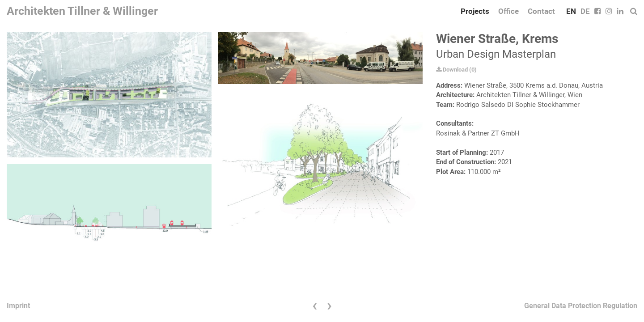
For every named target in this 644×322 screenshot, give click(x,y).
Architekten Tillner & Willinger (82, 11)
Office (508, 11)
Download (452, 70)
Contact (541, 11)
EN (571, 11)
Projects (475, 11)
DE (585, 11)
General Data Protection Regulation (581, 306)
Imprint (18, 306)
